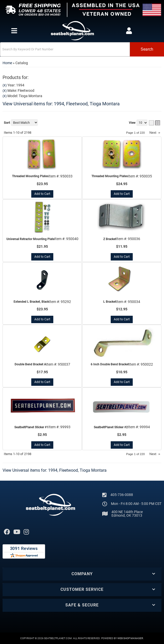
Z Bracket (110, 239)
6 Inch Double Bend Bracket (110, 364)
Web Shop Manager (130, 638)
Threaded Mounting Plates (30, 176)
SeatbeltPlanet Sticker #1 (31, 427)
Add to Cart (42, 194)
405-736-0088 (122, 495)
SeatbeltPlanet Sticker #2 (111, 427)
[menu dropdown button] (14, 31)
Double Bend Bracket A (30, 364)
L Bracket (110, 302)
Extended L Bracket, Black (31, 302)
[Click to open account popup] (129, 31)
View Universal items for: (61, 104)
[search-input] (65, 49)
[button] (82, 49)
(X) (5, 85)
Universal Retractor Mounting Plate (30, 239)
